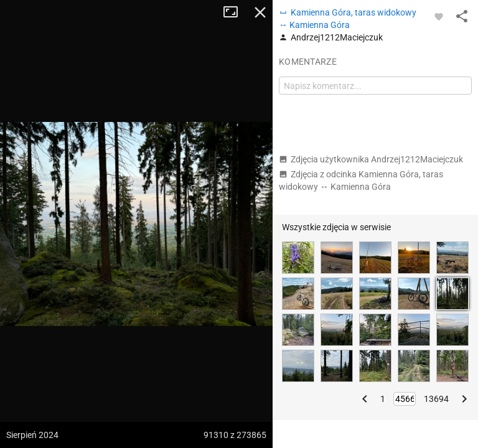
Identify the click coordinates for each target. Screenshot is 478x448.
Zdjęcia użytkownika (371, 159)
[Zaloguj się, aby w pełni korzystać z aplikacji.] (439, 16)
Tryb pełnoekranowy (235, 12)
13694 (436, 399)
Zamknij (260, 12)
